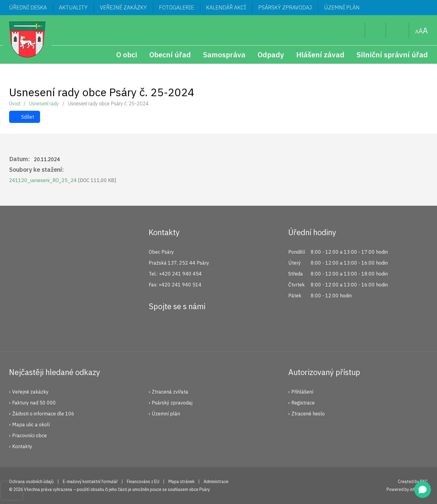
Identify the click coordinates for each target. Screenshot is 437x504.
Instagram (177, 328)
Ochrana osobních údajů (31, 482)
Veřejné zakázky (123, 7)
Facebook (157, 328)
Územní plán (342, 7)
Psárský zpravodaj (285, 7)
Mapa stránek (398, 30)
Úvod (15, 103)
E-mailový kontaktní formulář (90, 482)
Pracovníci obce (29, 435)
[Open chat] (423, 490)
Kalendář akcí (226, 7)
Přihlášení (302, 392)
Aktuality (73, 7)
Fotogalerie (176, 7)
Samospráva (224, 55)
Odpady (271, 55)
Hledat (356, 30)
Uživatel (376, 30)
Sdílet (28, 117)
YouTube (197, 328)
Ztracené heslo (308, 414)
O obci (127, 55)
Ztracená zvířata (170, 392)
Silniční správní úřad (392, 55)
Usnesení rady (44, 103)
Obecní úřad (170, 55)
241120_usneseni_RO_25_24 (63, 180)
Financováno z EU (143, 482)
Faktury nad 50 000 (34, 403)
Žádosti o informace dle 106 (43, 414)
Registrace (303, 403)
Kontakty (22, 446)
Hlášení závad (320, 55)
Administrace (216, 482)
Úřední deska (28, 7)
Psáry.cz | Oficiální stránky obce (27, 39)
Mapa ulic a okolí (31, 425)
